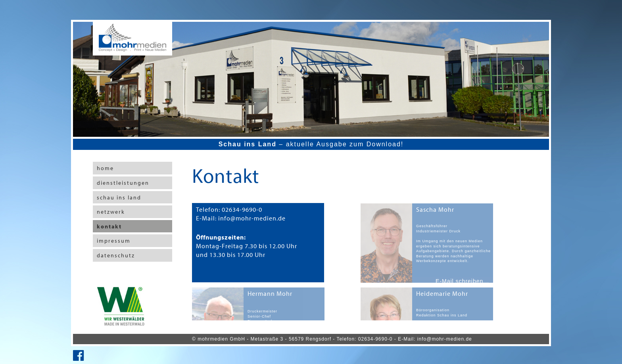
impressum (114, 241)
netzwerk (111, 212)
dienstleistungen (123, 183)
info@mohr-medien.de (445, 339)
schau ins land (119, 197)
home (105, 168)
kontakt (109, 226)
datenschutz (116, 255)
